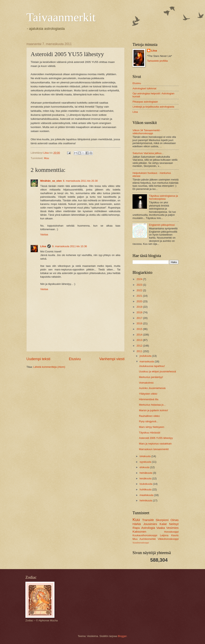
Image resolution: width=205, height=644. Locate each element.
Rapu (136, 528)
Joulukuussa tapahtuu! (152, 366)
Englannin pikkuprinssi (162, 225)
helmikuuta (146, 500)
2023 (140, 285)
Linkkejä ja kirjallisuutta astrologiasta (153, 107)
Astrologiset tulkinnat (144, 88)
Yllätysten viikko (148, 394)
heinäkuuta (146, 473)
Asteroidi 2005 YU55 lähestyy (156, 438)
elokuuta (145, 467)
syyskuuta (146, 462)
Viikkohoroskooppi (168, 539)
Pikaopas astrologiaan (145, 102)
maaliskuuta (147, 495)
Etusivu (75, 359)
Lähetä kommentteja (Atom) (49, 367)
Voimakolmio (146, 383)
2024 (140, 279)
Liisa (43, 246)
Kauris (175, 535)
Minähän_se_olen (51, 181)
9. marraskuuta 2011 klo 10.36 (69, 246)
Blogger (122, 636)
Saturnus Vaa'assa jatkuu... (148, 153)
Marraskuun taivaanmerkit (154, 449)
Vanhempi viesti (112, 359)
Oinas (175, 520)
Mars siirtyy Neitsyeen (152, 427)
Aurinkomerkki (148, 539)
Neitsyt (174, 524)
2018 (140, 312)
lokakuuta (145, 456)
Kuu (136, 520)
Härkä (137, 524)
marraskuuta (147, 361)
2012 (140, 346)
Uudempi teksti (38, 359)
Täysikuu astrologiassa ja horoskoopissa (163, 197)
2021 (140, 296)
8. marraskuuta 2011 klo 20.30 (80, 181)
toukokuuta (146, 484)
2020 (140, 301)
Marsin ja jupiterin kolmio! (153, 410)
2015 (140, 329)
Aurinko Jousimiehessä (152, 388)
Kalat (163, 524)
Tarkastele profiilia (157, 61)
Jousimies (150, 524)
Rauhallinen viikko (149, 416)
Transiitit (148, 520)
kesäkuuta (146, 478)
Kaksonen (139, 532)
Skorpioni (162, 520)
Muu (47, 158)
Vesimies (172, 528)
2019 (140, 307)
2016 (140, 323)
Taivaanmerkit (61, 17)
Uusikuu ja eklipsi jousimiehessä (157, 371)
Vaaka (161, 528)
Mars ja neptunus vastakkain (155, 444)
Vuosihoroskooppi (141, 543)
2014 (140, 335)
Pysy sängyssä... (149, 421)
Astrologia (148, 528)
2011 (140, 351)
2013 (140, 340)
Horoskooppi (171, 532)
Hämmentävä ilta (149, 399)
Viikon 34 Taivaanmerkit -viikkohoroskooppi (147, 132)
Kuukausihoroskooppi (145, 535)
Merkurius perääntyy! (151, 377)
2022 (140, 290)
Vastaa (44, 234)
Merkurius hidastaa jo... (152, 405)
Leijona (164, 535)
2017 (140, 318)
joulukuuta (146, 356)
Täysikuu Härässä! (150, 433)
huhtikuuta (146, 489)
